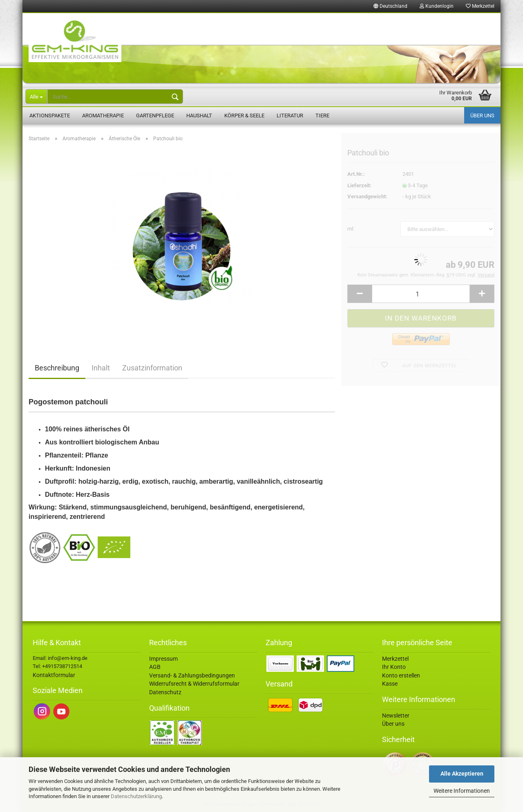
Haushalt (199, 116)
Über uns (482, 116)
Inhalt (101, 368)
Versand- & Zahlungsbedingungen (192, 675)
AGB (155, 667)
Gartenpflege (155, 116)
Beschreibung (57, 368)
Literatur (290, 116)
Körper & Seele (244, 116)
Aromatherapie (103, 116)
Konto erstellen (401, 675)
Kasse (390, 684)
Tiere (322, 116)
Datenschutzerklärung (136, 796)
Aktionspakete (50, 116)
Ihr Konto (394, 667)
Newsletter (396, 716)
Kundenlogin (437, 6)
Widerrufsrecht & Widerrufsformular (194, 684)
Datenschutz (165, 692)
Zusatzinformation (152, 368)
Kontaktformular (54, 675)
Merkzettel (480, 6)
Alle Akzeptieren (462, 774)
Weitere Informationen (462, 791)
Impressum (163, 659)
